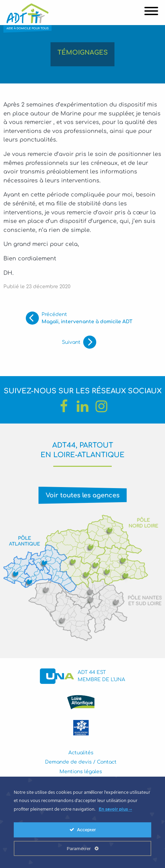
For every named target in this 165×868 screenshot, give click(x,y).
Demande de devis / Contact (81, 762)
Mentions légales (81, 772)
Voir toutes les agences (83, 495)
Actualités (81, 753)
